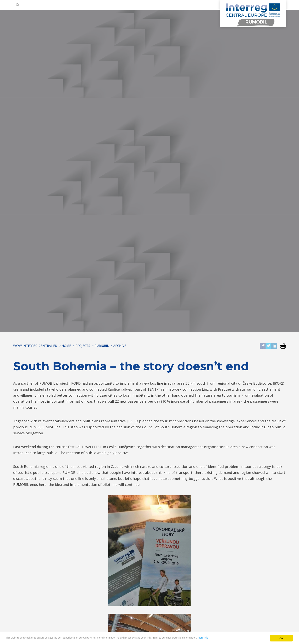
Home (66, 346)
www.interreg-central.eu (35, 346)
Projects (83, 346)
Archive (120, 346)
